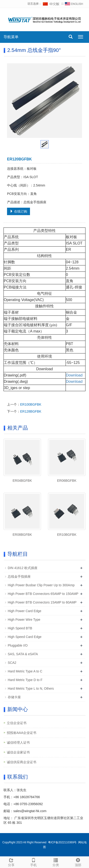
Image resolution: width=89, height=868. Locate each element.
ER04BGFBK (22, 481)
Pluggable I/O (18, 645)
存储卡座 (14, 697)
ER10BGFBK (67, 535)
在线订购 (19, 211)
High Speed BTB (20, 628)
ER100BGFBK (31, 404)
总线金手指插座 (19, 576)
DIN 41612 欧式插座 (23, 568)
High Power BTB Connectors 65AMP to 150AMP (43, 594)
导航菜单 (11, 37)
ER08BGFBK (22, 535)
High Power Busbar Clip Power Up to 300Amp (41, 585)
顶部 (78, 862)
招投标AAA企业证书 (22, 733)
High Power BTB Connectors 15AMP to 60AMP (42, 602)
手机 (33, 862)
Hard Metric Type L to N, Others (31, 688)
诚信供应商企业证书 (22, 762)
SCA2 (12, 663)
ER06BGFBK (67, 481)
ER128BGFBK (31, 411)
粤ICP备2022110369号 (62, 842)
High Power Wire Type (24, 620)
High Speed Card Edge (25, 637)
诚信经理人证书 (18, 743)
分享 (11, 862)
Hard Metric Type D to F (25, 680)
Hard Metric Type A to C (25, 671)
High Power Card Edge (24, 611)
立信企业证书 (17, 723)
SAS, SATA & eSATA (23, 654)
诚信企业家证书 (18, 752)
